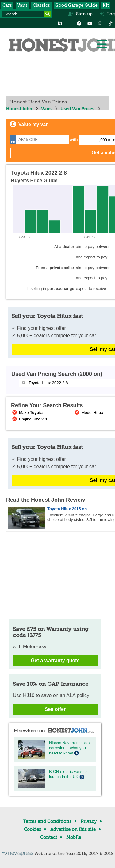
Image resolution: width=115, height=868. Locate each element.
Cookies (33, 829)
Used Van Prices (77, 108)
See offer (55, 709)
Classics (41, 5)
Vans (22, 5)
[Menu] (102, 44)
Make (27, 413)
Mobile (74, 837)
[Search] (48, 14)
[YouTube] (90, 23)
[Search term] (26, 14)
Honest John (19, 108)
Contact (49, 837)
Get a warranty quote (55, 660)
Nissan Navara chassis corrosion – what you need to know (69, 748)
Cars (7, 5)
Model (88, 413)
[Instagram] (100, 23)
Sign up (80, 14)
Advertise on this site (73, 829)
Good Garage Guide (76, 5)
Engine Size (29, 419)
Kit (106, 5)
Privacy (89, 821)
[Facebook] (79, 23)
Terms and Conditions (47, 821)
